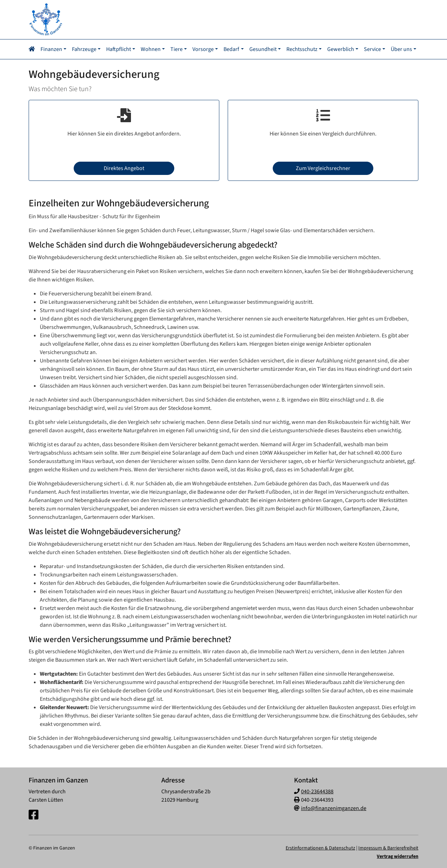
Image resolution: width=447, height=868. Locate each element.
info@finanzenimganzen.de (334, 808)
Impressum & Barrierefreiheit (388, 847)
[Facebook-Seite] (34, 815)
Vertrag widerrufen (398, 856)
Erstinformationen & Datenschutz (320, 847)
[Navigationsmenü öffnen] (34, 49)
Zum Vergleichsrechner (323, 168)
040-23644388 (317, 791)
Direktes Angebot (124, 168)
